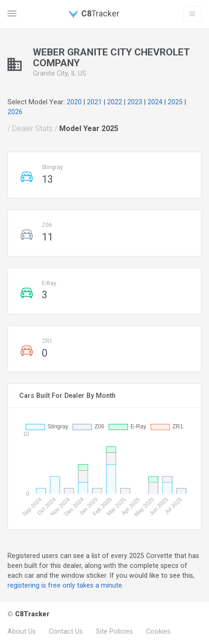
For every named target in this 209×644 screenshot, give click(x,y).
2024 (155, 102)
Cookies (158, 631)
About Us (22, 631)
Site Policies (114, 631)
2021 (94, 102)
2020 (74, 102)
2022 (115, 102)
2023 (135, 102)
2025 (175, 102)
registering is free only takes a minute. (66, 585)
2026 (15, 112)
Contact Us (66, 631)
